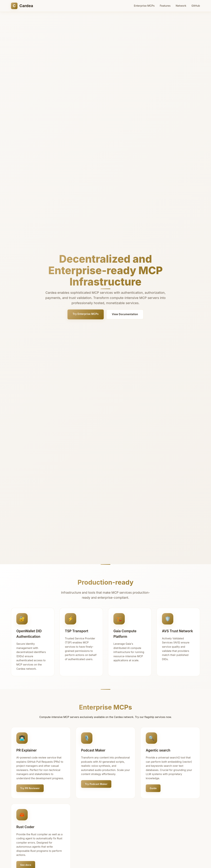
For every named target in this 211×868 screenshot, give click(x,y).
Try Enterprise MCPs (86, 314)
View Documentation (125, 314)
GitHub (196, 6)
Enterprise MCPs (144, 6)
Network (181, 6)
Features (165, 6)
